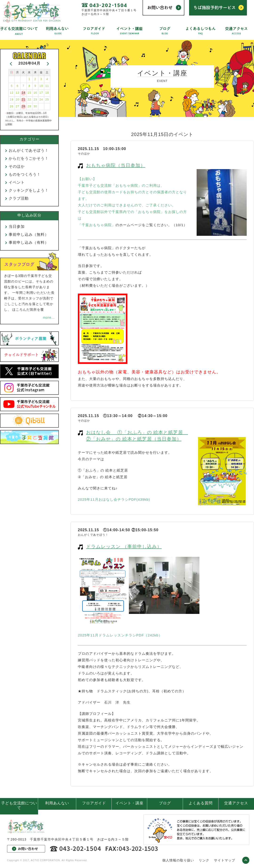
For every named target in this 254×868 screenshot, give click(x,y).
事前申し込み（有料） (29, 242)
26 (12, 106)
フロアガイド (94, 803)
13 (18, 93)
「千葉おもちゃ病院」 (97, 225)
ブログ (165, 803)
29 (29, 106)
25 (47, 100)
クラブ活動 (19, 198)
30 (35, 106)
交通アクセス (236, 803)
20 (18, 100)
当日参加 (17, 227)
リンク (204, 860)
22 (29, 100)
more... (49, 318)
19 (12, 100)
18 (47, 93)
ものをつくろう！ (25, 174)
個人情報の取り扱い (178, 860)
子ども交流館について (19, 805)
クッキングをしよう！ (29, 190)
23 (35, 100)
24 (41, 100)
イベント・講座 (129, 803)
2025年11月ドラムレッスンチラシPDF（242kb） (120, 635)
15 (29, 93)
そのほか (17, 166)
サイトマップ (225, 860)
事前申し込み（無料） (29, 234)
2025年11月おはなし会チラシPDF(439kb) (114, 499)
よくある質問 (201, 803)
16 (35, 93)
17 (41, 93)
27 (18, 106)
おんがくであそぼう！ (29, 150)
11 (47, 86)
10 (41, 86)
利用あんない (57, 803)
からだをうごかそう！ (29, 158)
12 (12, 93)
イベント (17, 182)
